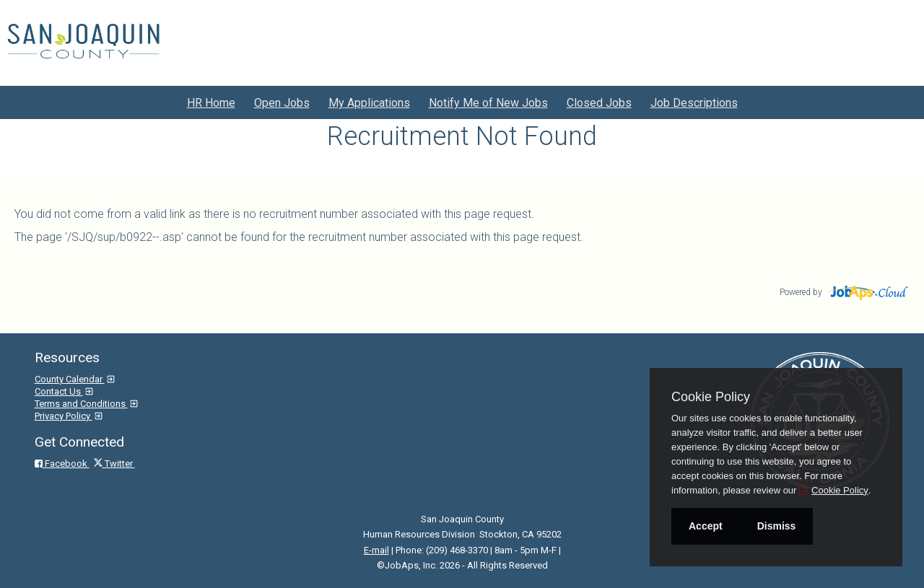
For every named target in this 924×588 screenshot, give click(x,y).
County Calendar (70, 379)
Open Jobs (282, 103)
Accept (706, 526)
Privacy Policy (64, 416)
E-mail (376, 550)
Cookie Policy (711, 397)
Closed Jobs (599, 103)
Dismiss (777, 526)
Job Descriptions (694, 103)
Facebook (62, 464)
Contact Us (59, 391)
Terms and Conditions (81, 404)
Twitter (114, 464)
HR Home (211, 103)
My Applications (369, 103)
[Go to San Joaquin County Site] (83, 41)
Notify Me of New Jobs (488, 103)
